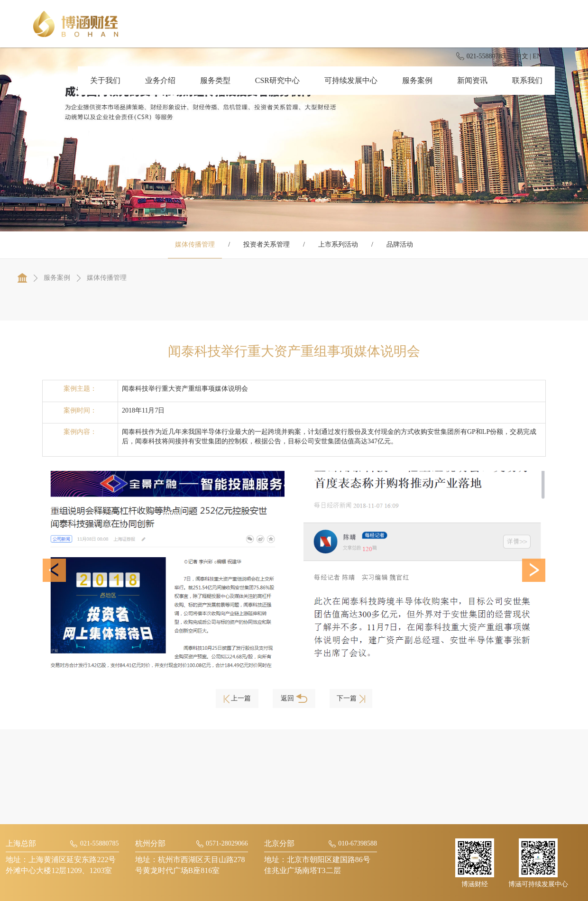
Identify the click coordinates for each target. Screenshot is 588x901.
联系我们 (527, 80)
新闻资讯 (472, 80)
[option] (164, 570)
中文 (522, 56)
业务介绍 (160, 80)
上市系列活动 (338, 244)
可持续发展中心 (351, 80)
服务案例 (417, 80)
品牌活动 (400, 244)
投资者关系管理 (266, 244)
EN (537, 56)
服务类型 (215, 80)
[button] (54, 570)
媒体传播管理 (195, 244)
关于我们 (105, 80)
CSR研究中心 (277, 80)
